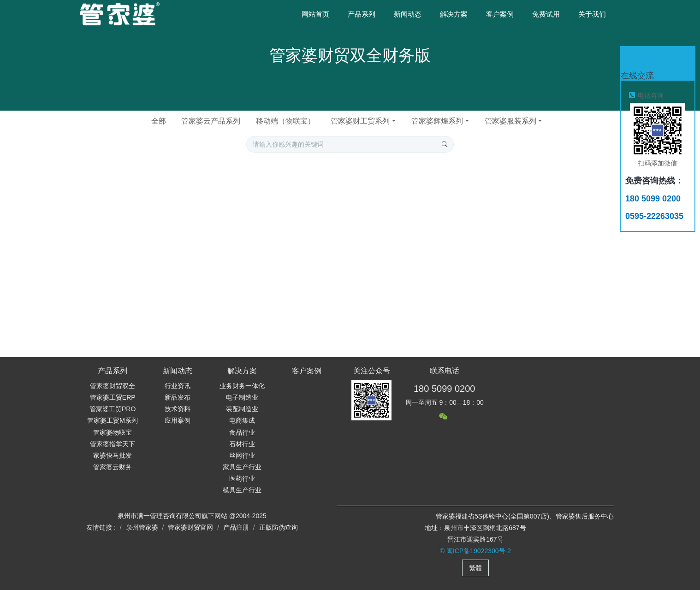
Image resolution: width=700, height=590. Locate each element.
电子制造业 (242, 397)
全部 (159, 121)
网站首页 (315, 14)
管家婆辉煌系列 (437, 121)
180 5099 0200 (444, 389)
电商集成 (242, 420)
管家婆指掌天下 (113, 444)
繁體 (475, 568)
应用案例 (178, 420)
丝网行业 (242, 455)
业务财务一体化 (242, 386)
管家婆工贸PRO (113, 409)
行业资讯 (178, 386)
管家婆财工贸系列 (360, 121)
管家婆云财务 (113, 467)
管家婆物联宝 (113, 432)
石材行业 (242, 444)
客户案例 (307, 371)
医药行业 (242, 478)
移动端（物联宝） (285, 121)
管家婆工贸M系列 (113, 420)
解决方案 (242, 371)
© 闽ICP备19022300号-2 (475, 551)
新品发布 (178, 397)
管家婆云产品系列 (211, 121)
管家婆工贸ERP (113, 397)
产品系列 (113, 371)
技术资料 (178, 409)
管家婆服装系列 (510, 121)
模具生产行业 (242, 490)
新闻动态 (178, 371)
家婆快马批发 (113, 455)
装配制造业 (242, 409)
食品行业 (242, 432)
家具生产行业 (242, 467)
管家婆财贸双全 (113, 386)
